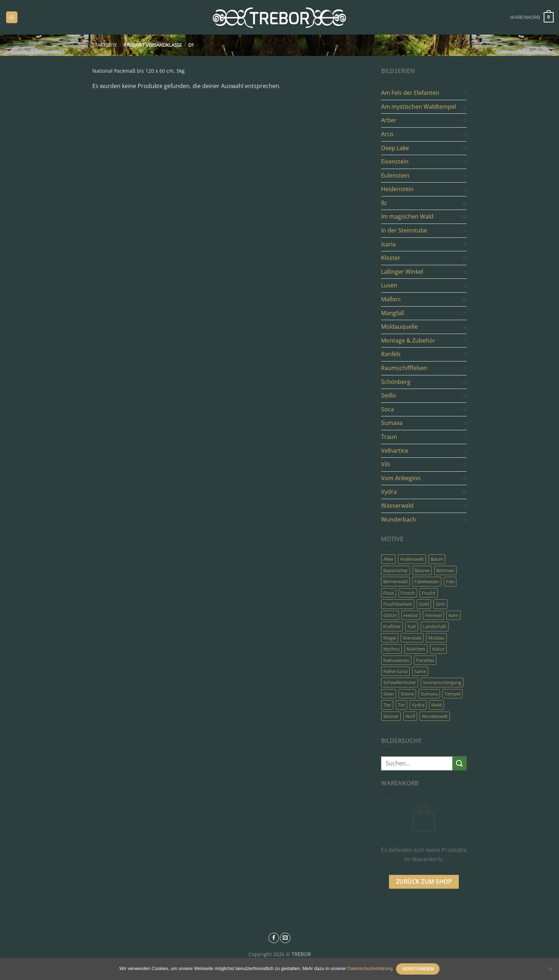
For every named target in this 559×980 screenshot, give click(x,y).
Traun (389, 437)
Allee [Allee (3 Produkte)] (388, 559)
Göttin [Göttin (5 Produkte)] (390, 615)
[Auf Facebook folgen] (274, 938)
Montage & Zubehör (408, 340)
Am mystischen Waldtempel (419, 107)
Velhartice (395, 451)
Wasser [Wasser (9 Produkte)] (391, 716)
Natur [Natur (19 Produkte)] (438, 649)
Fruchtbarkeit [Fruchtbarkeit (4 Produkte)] (398, 604)
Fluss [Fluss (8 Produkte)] (389, 593)
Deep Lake (395, 148)
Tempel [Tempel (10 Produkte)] (452, 694)
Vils (386, 464)
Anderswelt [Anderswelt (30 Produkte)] (412, 559)
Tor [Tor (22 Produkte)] (401, 705)
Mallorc (391, 299)
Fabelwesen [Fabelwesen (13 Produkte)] (427, 581)
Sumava (392, 423)
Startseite (105, 45)
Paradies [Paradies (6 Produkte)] (425, 660)
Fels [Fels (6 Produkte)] (450, 581)
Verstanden (418, 969)
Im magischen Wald (407, 216)
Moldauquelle (399, 327)
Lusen (389, 285)
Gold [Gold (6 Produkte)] (424, 604)
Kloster (391, 258)
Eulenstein (395, 175)
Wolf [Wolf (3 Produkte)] (410, 716)
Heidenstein (397, 189)
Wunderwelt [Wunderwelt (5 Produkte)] (435, 716)
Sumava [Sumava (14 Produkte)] (429, 694)
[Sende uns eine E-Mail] (285, 938)
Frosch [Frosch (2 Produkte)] (408, 593)
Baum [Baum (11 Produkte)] (437, 559)
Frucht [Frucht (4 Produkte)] (429, 593)
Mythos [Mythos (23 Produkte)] (391, 649)
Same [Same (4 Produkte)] (420, 671)
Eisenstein (395, 161)
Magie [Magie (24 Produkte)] (390, 638)
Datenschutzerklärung (370, 968)
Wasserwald (397, 506)
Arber (389, 120)
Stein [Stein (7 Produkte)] (389, 694)
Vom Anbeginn (401, 478)
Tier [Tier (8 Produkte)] (387, 705)
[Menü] (12, 17)
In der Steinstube (404, 230)
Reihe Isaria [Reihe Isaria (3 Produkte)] (395, 671)
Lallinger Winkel (402, 272)
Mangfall (393, 313)
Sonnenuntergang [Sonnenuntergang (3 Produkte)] (442, 682)
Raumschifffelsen (404, 368)
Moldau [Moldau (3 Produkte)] (436, 638)
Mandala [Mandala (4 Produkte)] (412, 638)
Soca (388, 409)
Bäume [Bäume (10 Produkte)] (422, 570)
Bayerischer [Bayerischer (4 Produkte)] (396, 570)
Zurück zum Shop (424, 882)
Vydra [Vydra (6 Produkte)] (418, 705)
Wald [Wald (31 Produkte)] (436, 705)
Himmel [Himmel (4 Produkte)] (433, 615)
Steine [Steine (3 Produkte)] (407, 694)
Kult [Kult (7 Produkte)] (412, 626)
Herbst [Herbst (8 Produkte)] (411, 615)
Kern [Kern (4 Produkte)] (453, 615)
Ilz (384, 203)
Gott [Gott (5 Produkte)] (440, 604)
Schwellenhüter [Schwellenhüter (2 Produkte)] (400, 682)
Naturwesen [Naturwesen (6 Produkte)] (396, 660)
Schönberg (396, 382)
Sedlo (389, 395)
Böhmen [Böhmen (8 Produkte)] (445, 570)
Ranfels (391, 354)
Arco (387, 134)
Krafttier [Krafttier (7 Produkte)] (392, 626)
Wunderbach (399, 519)
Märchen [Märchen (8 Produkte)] (416, 649)
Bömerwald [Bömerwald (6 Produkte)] (395, 581)
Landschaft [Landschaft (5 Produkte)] (435, 626)
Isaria (388, 244)
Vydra (389, 492)
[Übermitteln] (460, 763)
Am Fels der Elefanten (410, 93)
